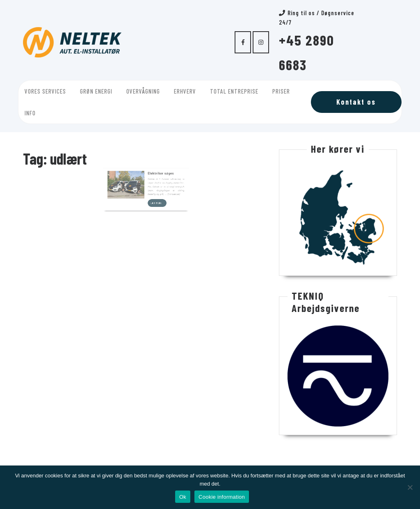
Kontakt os (356, 102)
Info (30, 113)
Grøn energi (96, 91)
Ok (183, 497)
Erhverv (185, 91)
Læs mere (156, 184)
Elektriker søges (157, 161)
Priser (281, 91)
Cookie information (222, 497)
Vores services (45, 91)
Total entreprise (234, 91)
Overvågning (143, 91)
